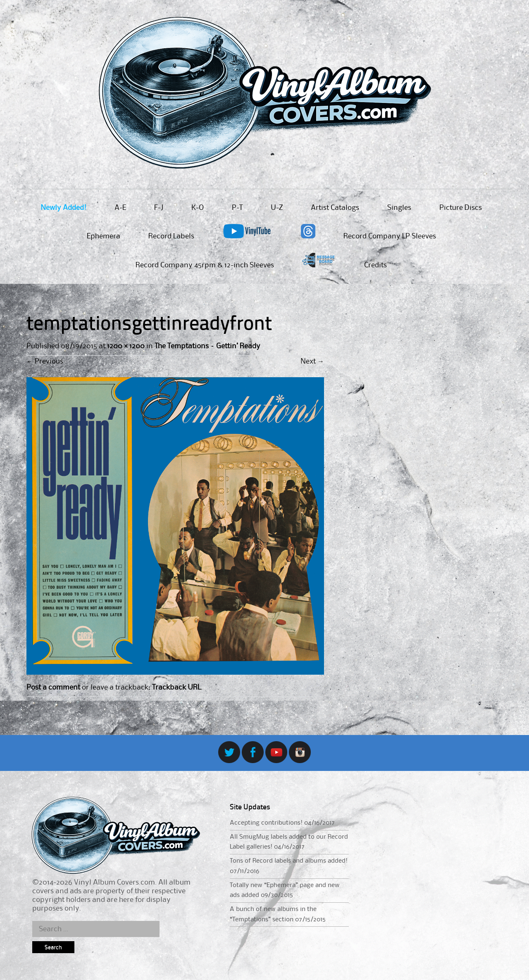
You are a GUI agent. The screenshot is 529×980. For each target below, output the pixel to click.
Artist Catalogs (335, 208)
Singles (399, 208)
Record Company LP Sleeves (390, 236)
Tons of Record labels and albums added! (289, 861)
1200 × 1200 (126, 346)
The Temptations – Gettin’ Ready (207, 346)
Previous (45, 362)
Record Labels (171, 236)
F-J (159, 208)
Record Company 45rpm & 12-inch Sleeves (205, 265)
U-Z (277, 208)
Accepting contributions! (266, 823)
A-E (120, 208)
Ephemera (104, 236)
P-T (237, 208)
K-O (198, 208)
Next (312, 362)
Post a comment (53, 687)
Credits (375, 265)
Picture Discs (461, 208)
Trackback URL (176, 687)
